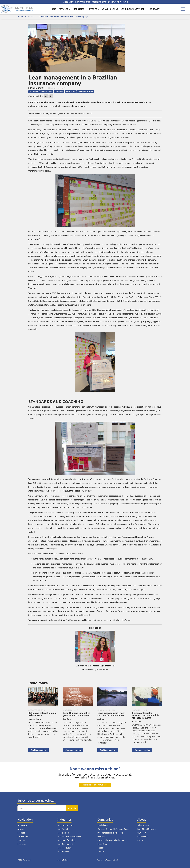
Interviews (22, 844)
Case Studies (23, 837)
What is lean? (110, 9)
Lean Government (65, 844)
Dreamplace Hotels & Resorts (110, 833)
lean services (70, 92)
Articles (31, 17)
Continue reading (38, 750)
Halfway (101, 837)
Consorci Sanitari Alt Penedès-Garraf (114, 829)
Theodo (101, 848)
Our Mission (143, 837)
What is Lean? (143, 825)
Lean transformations (85, 92)
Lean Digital (63, 829)
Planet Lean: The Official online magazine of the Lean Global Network (95, 2)
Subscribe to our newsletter (95, 785)
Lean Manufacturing (66, 840)
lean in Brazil (34, 92)
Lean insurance (47, 92)
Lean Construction (65, 825)
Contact (155, 9)
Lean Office (59, 92)
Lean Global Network (146, 829)
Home (53, 9)
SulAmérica (102, 844)
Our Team (142, 833)
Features (21, 833)
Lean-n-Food (63, 833)
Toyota (101, 852)
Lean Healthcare (64, 848)
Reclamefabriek (112, 860)
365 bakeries (103, 825)
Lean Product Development (69, 837)
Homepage (22, 825)
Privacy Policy (63, 860)
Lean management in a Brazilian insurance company (64, 17)
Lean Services (63, 852)
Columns (21, 840)
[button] (65, 9)
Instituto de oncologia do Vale (111, 840)
